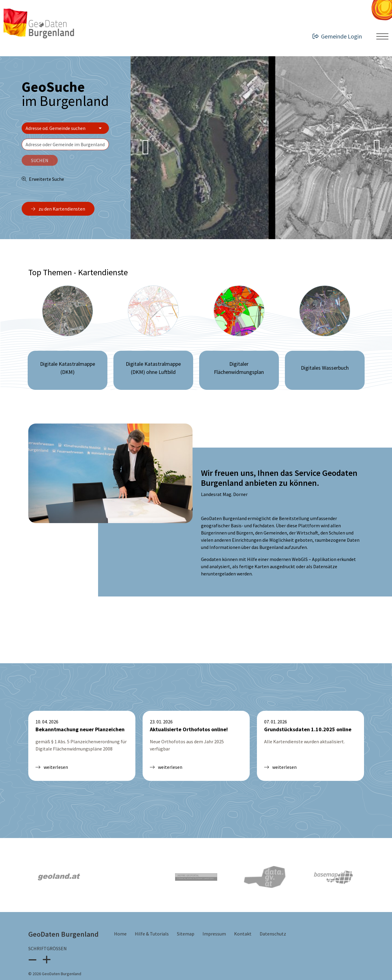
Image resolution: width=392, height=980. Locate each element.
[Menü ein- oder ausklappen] (382, 36)
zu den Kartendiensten (58, 209)
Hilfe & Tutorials (152, 914)
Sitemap (186, 914)
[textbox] (65, 144)
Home (121, 914)
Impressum (215, 914)
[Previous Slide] (146, 148)
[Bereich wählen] (65, 128)
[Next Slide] (377, 148)
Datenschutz (273, 914)
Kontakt (243, 914)
